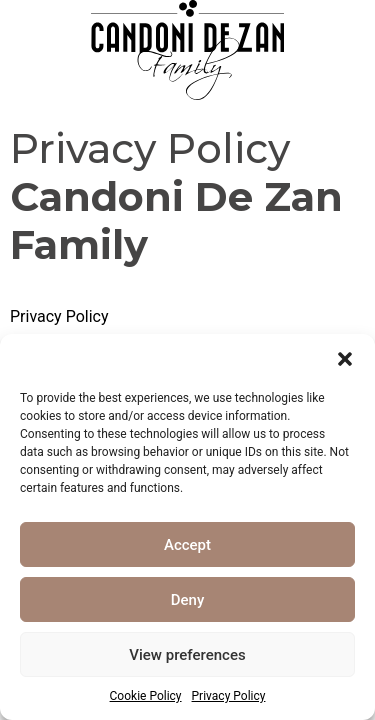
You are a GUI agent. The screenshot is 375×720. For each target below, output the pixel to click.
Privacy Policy (229, 696)
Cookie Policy (146, 696)
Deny (188, 600)
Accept (187, 545)
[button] (345, 359)
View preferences (187, 655)
